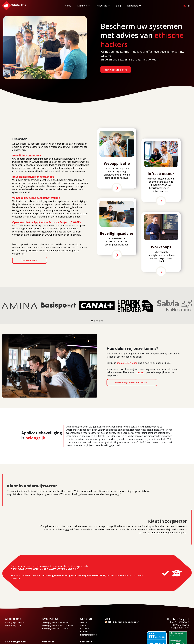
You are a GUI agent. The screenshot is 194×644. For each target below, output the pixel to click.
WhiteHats (133, 6)
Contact (84, 625)
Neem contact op (30, 260)
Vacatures (85, 629)
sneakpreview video (127, 363)
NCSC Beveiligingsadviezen (124, 622)
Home (68, 6)
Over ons (84, 622)
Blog (118, 6)
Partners (84, 632)
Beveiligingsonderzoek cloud (55, 629)
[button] (84, 6)
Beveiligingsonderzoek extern (55, 622)
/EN (187, 6)
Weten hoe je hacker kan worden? (132, 382)
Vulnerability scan (13, 625)
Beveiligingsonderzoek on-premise (57, 625)
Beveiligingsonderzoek (15, 622)
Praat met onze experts (116, 70)
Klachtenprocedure (89, 635)
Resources (101, 6)
